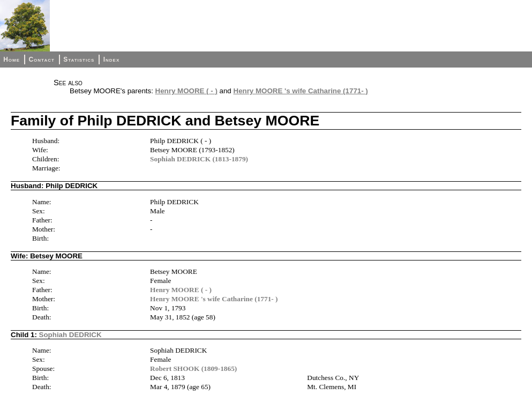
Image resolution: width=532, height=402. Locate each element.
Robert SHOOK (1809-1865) (193, 368)
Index (112, 59)
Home (12, 59)
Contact (41, 59)
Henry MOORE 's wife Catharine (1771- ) (301, 91)
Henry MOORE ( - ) (186, 91)
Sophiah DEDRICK (70, 335)
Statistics (79, 59)
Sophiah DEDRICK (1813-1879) (199, 159)
